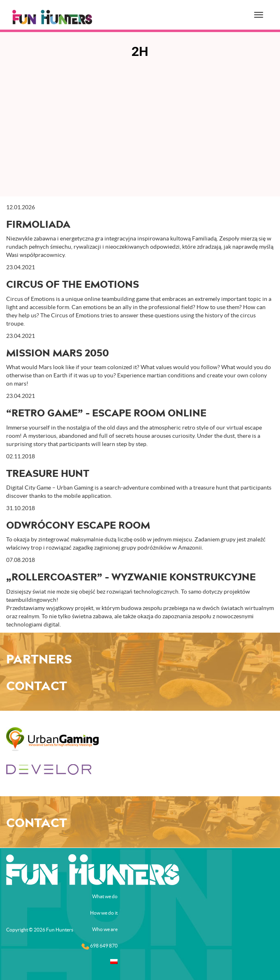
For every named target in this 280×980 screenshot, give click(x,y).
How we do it (104, 913)
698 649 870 (100, 946)
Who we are (105, 929)
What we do (105, 896)
